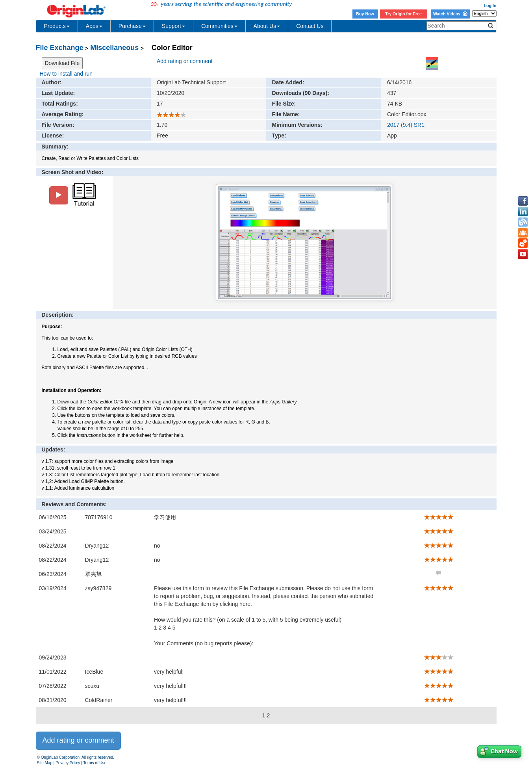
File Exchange (60, 48)
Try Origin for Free (403, 14)
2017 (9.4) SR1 (406, 125)
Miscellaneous (114, 48)
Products (57, 26)
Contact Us (310, 26)
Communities (219, 26)
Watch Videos (450, 14)
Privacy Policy (68, 763)
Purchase (132, 26)
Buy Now (365, 14)
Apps (94, 26)
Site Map (45, 763)
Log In (490, 6)
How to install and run (66, 74)
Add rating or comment (185, 61)
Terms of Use (95, 763)
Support (173, 26)
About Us (267, 26)
